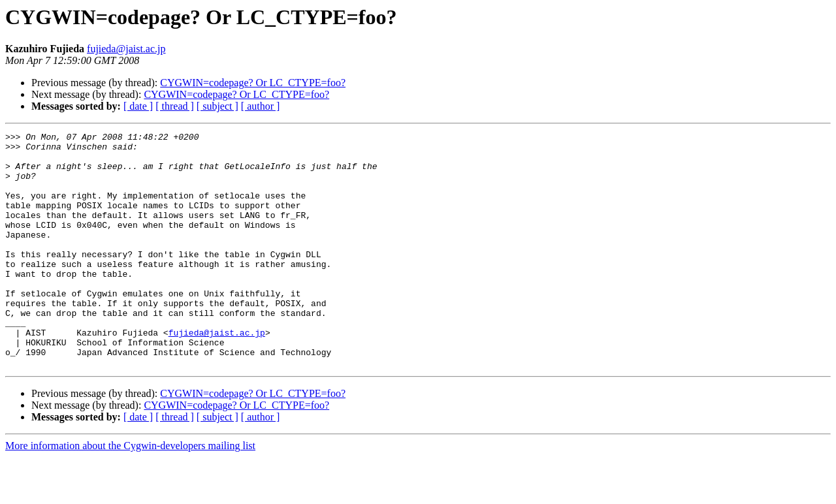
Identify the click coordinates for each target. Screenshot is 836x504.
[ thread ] (175, 106)
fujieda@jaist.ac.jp (126, 49)
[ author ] (261, 106)
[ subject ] (217, 106)
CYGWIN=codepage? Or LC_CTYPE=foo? (253, 83)
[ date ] (138, 106)
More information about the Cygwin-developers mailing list (130, 493)
